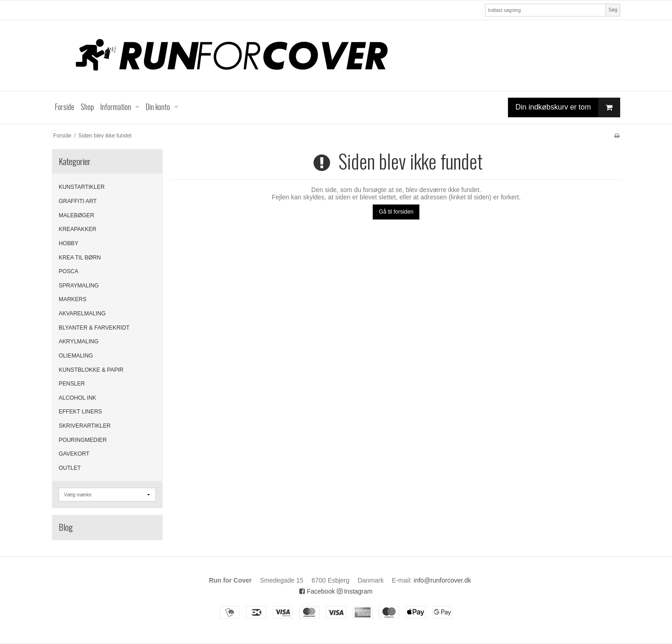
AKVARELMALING (82, 314)
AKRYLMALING (79, 341)
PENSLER (72, 384)
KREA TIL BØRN (80, 258)
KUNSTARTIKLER (82, 187)
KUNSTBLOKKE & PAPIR (91, 370)
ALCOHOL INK (77, 398)
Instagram (355, 591)
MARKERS (73, 299)
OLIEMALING (76, 356)
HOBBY (69, 243)
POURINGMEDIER (83, 440)
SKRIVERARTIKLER (85, 426)
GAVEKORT (74, 454)
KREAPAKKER (77, 229)
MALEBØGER (77, 215)
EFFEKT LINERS (80, 412)
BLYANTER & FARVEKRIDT (94, 328)
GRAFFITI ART (78, 201)
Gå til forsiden (396, 212)
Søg (613, 10)
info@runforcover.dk (442, 580)
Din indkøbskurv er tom (568, 107)
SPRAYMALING (79, 286)
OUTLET (70, 468)
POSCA (69, 271)
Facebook (317, 591)
